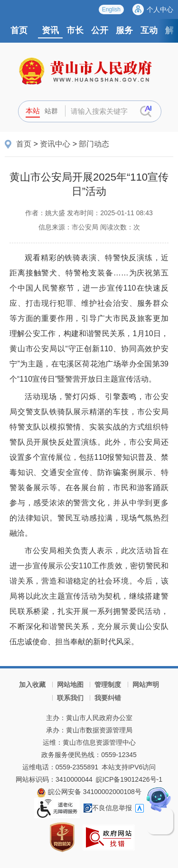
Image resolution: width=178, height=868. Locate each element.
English (111, 9)
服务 (124, 30)
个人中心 (160, 9)
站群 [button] (51, 111)
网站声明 (146, 685)
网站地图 (70, 685)
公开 (100, 30)
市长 (75, 30)
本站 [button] (33, 111)
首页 (19, 30)
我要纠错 (108, 698)
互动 (149, 30)
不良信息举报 (108, 808)
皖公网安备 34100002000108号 (89, 792)
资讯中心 (55, 144)
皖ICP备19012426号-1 (129, 779)
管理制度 (108, 685)
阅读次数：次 (120, 227)
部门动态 (94, 144)
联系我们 (70, 698)
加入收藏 (32, 685)
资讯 (50, 30)
